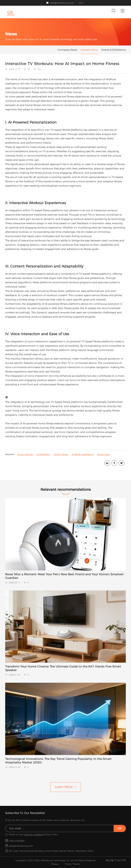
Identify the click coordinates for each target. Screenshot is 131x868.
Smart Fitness (61, 454)
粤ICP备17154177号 (116, 860)
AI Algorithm (43, 454)
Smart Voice (103, 454)
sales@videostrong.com (62, 3)
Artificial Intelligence (83, 454)
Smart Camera (25, 454)
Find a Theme (72, 864)
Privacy (55, 864)
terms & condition (34, 834)
